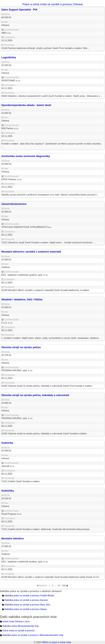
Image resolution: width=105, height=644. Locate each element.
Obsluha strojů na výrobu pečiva (21, 347)
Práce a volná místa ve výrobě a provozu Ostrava (53, 4)
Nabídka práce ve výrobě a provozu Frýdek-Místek (29, 596)
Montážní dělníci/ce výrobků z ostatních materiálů (31, 252)
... (56, 585)
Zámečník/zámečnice (14, 204)
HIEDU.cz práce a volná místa (56, 642)
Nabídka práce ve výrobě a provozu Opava (26, 609)
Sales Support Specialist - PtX (19, 10)
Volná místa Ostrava (13, 621)
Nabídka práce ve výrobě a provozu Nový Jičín (27, 605)
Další (65, 586)
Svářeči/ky (8, 491)
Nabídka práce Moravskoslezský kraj (21, 626)
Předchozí (42, 586)
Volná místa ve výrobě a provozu (19, 631)
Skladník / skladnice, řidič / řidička (22, 299)
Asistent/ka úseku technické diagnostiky (26, 156)
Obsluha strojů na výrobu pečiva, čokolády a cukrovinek (35, 395)
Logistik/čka (9, 57)
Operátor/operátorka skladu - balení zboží (26, 105)
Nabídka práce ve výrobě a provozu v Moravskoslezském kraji (33, 635)
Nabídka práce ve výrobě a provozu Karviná (26, 600)
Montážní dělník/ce (13, 538)
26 (59, 586)
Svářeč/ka (7, 443)
